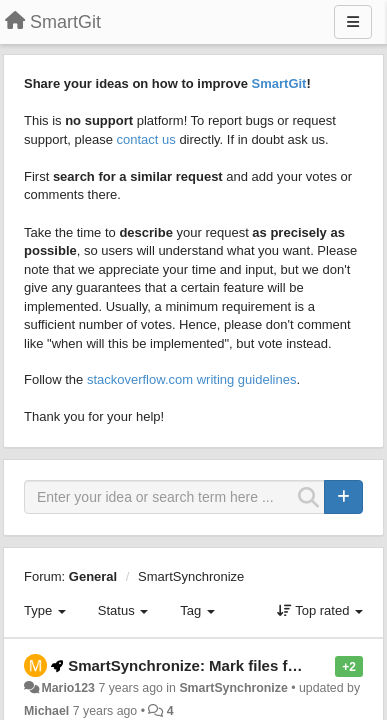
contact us (146, 139)
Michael (46, 711)
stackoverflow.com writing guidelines (192, 379)
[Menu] (353, 22)
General (93, 576)
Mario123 (68, 688)
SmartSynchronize (191, 576)
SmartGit (279, 83)
